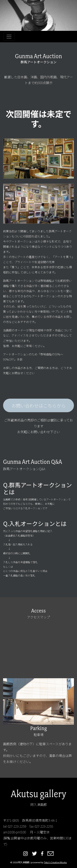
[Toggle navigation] (9, 37)
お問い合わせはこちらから (39, 405)
